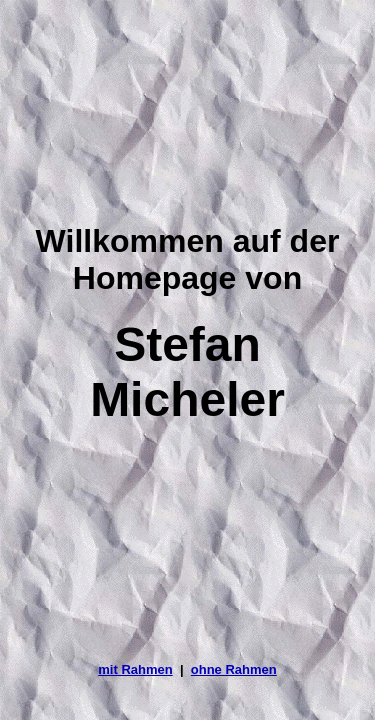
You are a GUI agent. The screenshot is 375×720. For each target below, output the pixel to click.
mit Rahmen (135, 669)
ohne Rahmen (234, 669)
